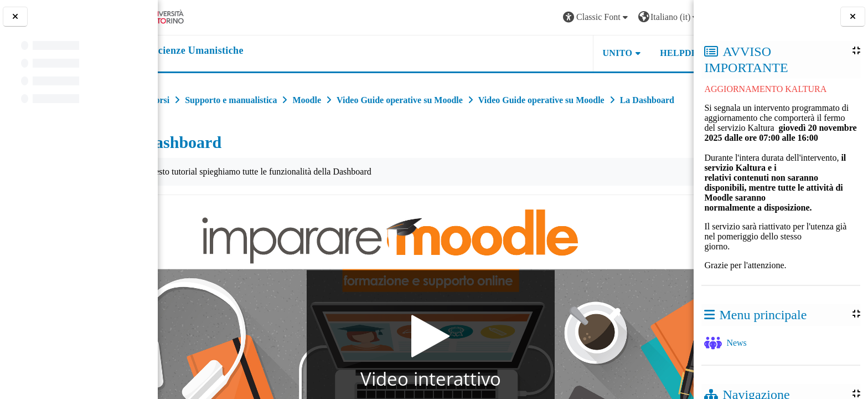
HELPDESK (624, 53)
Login (666, 17)
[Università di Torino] (201, 16)
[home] (227, 51)
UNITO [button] (557, 53)
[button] (536, 17)
